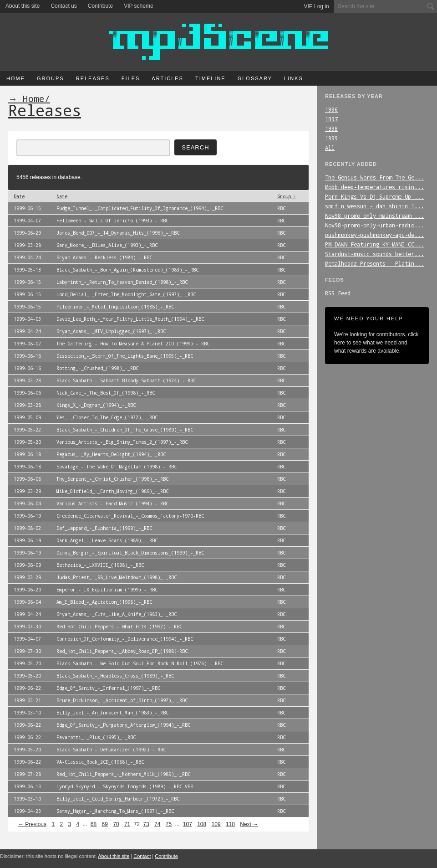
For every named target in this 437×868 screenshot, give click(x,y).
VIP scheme (138, 6)
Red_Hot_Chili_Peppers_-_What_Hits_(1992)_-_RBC (119, 627)
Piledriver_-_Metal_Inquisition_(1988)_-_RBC (115, 307)
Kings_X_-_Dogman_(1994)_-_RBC (96, 405)
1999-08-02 (27, 344)
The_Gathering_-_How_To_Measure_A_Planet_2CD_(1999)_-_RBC (133, 344)
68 (94, 824)
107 (188, 824)
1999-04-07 (27, 221)
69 (105, 824)
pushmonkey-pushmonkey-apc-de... (374, 235)
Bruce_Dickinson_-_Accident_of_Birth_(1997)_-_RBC (122, 700)
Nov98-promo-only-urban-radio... (374, 225)
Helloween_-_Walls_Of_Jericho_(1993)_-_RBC (112, 221)
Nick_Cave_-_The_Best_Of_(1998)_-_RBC (106, 393)
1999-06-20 (27, 590)
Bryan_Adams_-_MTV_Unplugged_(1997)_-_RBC (111, 331)
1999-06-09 (27, 565)
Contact (142, 856)
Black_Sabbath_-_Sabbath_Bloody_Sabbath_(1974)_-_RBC (126, 380)
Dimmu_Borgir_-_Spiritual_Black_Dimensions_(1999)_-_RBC (130, 553)
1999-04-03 (27, 319)
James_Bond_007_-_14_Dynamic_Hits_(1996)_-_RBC (118, 233)
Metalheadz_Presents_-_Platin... (374, 263)
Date (19, 196)
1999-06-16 (27, 356)
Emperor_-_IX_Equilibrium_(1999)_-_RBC (107, 590)
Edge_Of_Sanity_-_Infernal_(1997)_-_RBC (108, 688)
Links (294, 78)
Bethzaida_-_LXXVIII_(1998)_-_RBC (100, 565)
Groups (51, 78)
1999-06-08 (27, 479)
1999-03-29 (27, 491)
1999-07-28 (27, 774)
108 (202, 824)
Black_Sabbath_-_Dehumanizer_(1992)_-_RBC (111, 750)
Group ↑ (287, 196)
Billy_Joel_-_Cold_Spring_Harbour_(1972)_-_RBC (118, 799)
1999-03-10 (27, 713)
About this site (23, 6)
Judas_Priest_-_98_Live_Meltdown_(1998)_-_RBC (117, 577)
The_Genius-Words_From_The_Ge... (374, 177)
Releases (93, 78)
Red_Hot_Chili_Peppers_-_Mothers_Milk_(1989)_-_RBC (123, 774)
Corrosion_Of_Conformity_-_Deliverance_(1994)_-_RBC (125, 639)
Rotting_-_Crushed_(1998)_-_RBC (97, 368)
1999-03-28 (27, 245)
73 (146, 824)
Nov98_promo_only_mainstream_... (374, 216)
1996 (331, 109)
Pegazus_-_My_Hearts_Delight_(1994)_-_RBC (111, 454)
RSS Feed (338, 293)
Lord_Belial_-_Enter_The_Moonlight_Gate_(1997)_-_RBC (126, 294)
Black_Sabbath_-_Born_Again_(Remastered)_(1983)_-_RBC (127, 270)
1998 (331, 128)
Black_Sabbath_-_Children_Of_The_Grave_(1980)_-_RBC (125, 430)
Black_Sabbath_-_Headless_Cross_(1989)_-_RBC (115, 676)
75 (169, 824)
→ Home (26, 98)
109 (216, 824)
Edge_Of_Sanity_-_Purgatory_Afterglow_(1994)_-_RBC (123, 725)
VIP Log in (317, 6)
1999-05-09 (27, 417)
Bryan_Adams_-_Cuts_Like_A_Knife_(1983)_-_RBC (117, 614)
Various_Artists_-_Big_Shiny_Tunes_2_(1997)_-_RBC (122, 442)
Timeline (211, 78)
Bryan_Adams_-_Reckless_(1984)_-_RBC (104, 257)
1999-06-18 (27, 454)
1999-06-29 (27, 233)
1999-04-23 (27, 811)
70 (116, 824)
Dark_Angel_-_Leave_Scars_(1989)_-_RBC (107, 540)
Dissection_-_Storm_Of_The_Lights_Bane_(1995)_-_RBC (125, 356)
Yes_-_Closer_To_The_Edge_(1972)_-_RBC (107, 417)
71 (127, 824)
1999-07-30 (27, 627)
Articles (168, 78)
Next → (249, 824)
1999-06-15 (27, 208)
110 (230, 824)
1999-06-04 (27, 503)
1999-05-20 (27, 442)
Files (131, 78)
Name (62, 196)
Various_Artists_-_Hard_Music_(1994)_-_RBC (112, 503)
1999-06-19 (27, 516)
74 (157, 824)
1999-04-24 (27, 257)
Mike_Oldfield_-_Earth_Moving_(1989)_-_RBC (112, 491)
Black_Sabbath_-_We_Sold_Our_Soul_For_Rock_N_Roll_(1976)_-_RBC (140, 663)
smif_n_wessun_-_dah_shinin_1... (374, 206)
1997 (331, 119)
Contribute (100, 6)
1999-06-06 (27, 393)
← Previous (32, 824)
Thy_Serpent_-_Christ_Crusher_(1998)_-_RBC (112, 479)
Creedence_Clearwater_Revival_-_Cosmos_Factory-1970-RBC (130, 516)
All (330, 148)
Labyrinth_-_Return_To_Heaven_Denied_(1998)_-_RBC (122, 282)
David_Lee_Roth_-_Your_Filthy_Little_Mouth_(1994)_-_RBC (130, 319)
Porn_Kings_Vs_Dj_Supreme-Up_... (374, 196)
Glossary (255, 78)
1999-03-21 (27, 700)
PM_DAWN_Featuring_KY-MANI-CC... (374, 244)
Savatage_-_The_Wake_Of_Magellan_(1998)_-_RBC (117, 467)
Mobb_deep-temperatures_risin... (374, 187)
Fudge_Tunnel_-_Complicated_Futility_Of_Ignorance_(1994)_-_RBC (140, 208)
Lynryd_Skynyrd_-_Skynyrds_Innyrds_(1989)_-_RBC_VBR (125, 786)
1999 (331, 138)
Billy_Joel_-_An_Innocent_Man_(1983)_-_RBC (112, 713)
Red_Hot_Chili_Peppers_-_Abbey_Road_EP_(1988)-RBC (122, 651)
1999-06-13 (27, 786)
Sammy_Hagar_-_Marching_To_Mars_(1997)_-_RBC (115, 811)
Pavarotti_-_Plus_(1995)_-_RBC (96, 737)
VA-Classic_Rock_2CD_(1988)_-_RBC (100, 762)
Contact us (64, 6)
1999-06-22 (27, 688)
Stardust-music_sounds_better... (374, 254)
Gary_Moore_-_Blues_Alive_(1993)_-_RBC (107, 245)
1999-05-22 (27, 430)
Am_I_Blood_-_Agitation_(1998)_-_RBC (104, 602)
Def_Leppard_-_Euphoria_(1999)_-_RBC (104, 528)
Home (16, 78)
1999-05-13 (27, 270)
